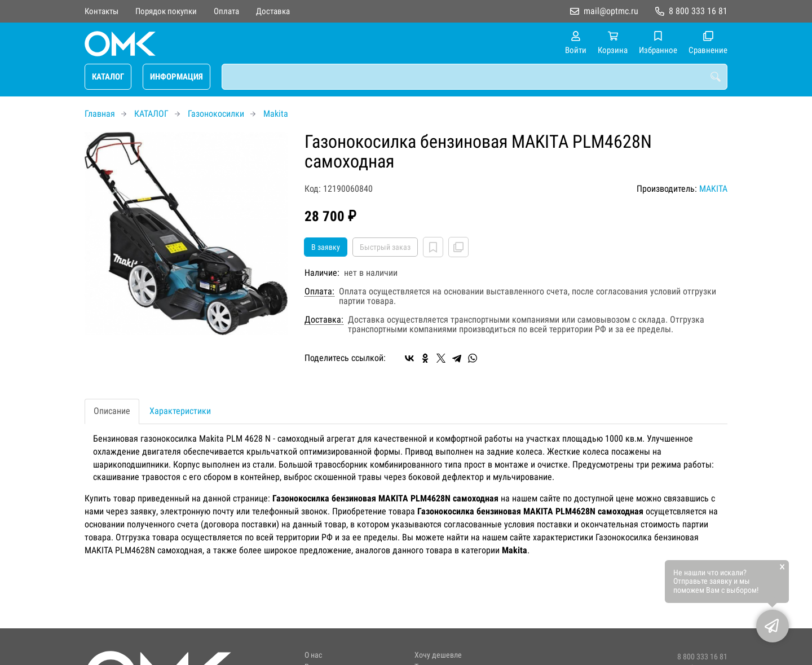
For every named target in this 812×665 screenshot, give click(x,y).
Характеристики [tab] (180, 411)
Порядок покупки (166, 11)
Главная (100, 114)
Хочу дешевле (438, 655)
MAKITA (713, 189)
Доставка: (324, 320)
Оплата (226, 11)
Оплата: (319, 292)
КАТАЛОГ (108, 77)
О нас (313, 655)
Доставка (273, 11)
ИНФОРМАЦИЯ (176, 77)
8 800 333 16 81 (698, 11)
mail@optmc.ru (611, 11)
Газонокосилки (216, 114)
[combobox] (475, 77)
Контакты (101, 11)
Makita (276, 114)
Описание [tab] (112, 411)
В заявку (326, 247)
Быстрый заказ (385, 247)
